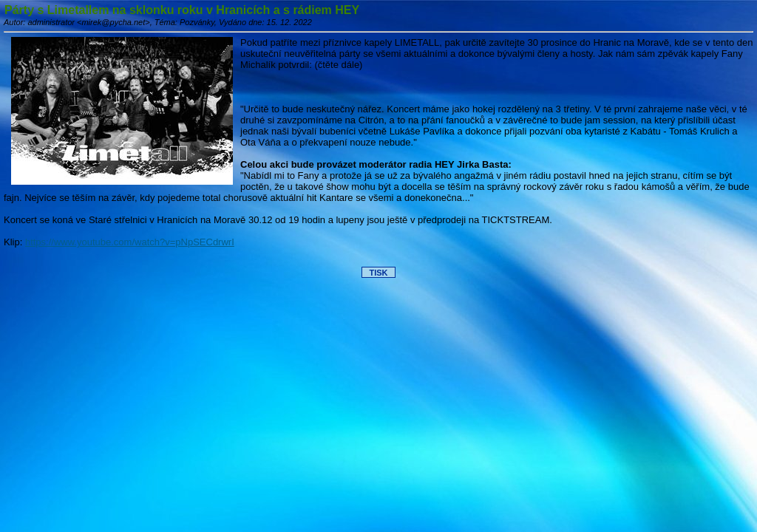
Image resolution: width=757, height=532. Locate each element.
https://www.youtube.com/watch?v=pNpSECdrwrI (130, 242)
